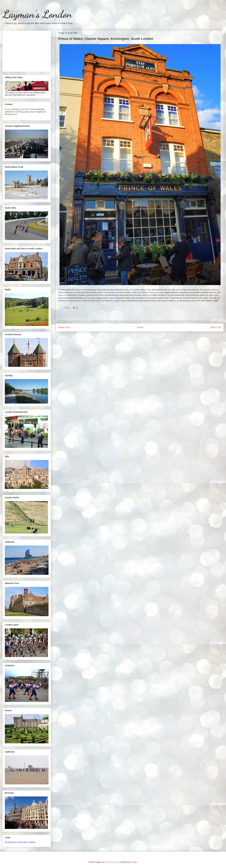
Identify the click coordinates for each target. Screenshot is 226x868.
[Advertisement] (27, 51)
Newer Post (64, 327)
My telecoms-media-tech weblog (20, 842)
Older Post (216, 327)
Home (140, 327)
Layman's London (37, 14)
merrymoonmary (111, 862)
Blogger (134, 862)
